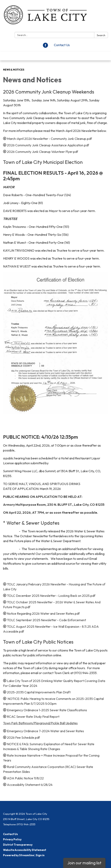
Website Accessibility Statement (25, 850)
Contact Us (62, 45)
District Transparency (18, 845)
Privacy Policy (12, 839)
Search (101, 35)
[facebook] (45, 47)
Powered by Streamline (18, 855)
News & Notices (14, 70)
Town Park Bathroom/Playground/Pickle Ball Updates (40, 723)
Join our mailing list (84, 863)
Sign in (40, 855)
